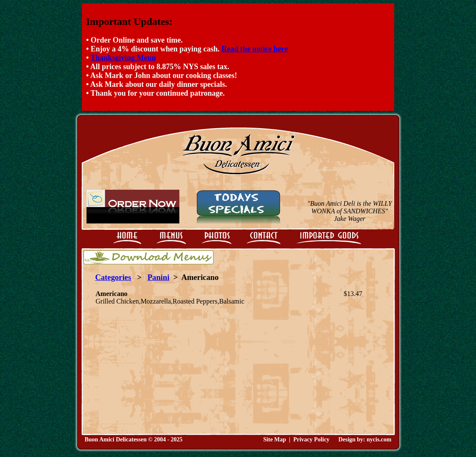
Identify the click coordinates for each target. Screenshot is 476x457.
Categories (113, 277)
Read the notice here (255, 49)
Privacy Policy (311, 440)
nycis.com (379, 440)
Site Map (275, 440)
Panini (158, 277)
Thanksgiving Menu (123, 58)
